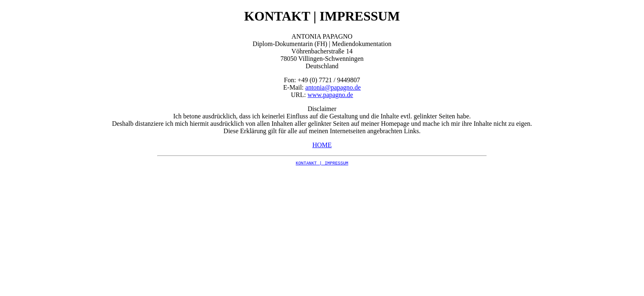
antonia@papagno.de (333, 87)
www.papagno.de (330, 95)
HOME (322, 145)
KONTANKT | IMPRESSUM (322, 163)
